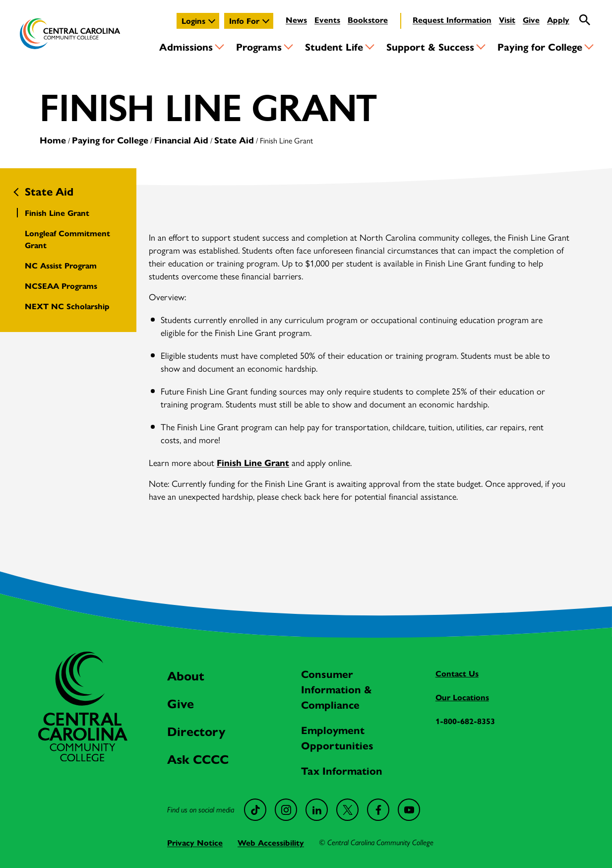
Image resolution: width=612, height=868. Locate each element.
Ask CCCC (198, 759)
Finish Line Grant (57, 213)
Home (53, 140)
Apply (558, 20)
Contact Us (457, 673)
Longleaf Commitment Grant (67, 239)
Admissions (186, 46)
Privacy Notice (195, 842)
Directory (196, 731)
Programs (259, 46)
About (186, 675)
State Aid (234, 140)
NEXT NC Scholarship (67, 306)
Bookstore (368, 20)
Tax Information (342, 770)
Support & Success (430, 46)
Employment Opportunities (337, 737)
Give (531, 20)
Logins (193, 21)
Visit (507, 20)
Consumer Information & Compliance (337, 689)
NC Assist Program (61, 265)
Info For (244, 21)
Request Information (452, 20)
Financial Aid (181, 140)
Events (327, 20)
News (296, 20)
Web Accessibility (271, 842)
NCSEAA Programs (61, 286)
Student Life (334, 46)
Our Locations (462, 697)
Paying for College (540, 46)
